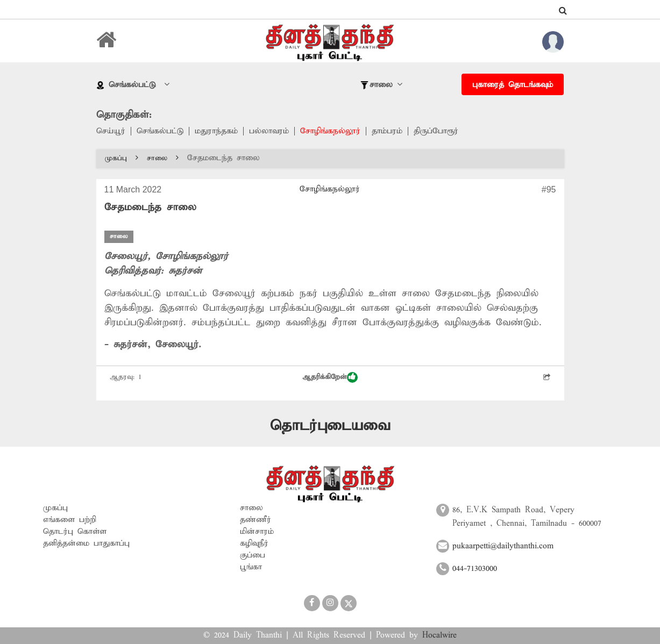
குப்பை (253, 555)
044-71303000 (475, 569)
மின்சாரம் (257, 532)
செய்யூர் (111, 131)
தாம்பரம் (387, 131)
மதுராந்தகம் (216, 131)
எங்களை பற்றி (70, 520)
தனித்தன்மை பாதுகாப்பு (86, 543)
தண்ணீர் (256, 520)
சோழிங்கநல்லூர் (330, 131)
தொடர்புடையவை (330, 426)
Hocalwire (439, 635)
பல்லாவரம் (269, 131)
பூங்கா (251, 567)
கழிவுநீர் (254, 543)
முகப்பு (122, 158)
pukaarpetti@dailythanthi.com (503, 546)
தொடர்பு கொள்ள (75, 532)
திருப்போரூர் (436, 131)
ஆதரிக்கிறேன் (330, 377)
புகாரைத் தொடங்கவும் (513, 85)
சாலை (163, 158)
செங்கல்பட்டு (160, 131)
